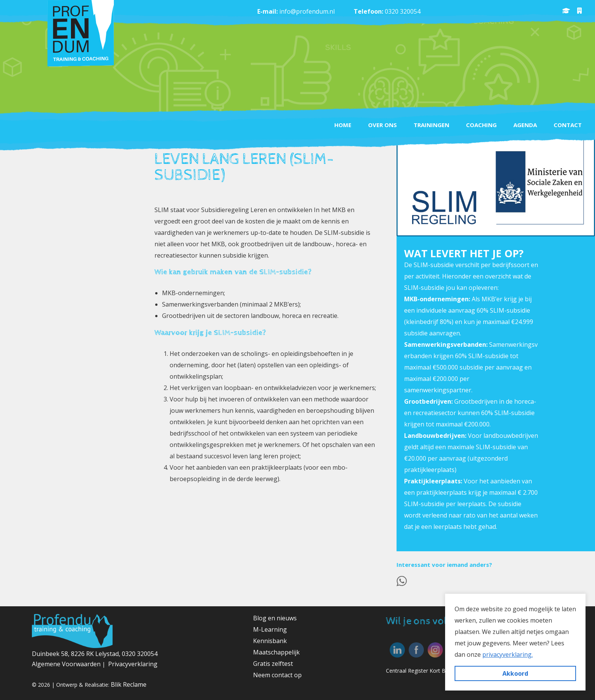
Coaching (481, 125)
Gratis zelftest (273, 664)
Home (343, 125)
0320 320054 (403, 11)
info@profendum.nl (307, 11)
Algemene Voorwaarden (67, 664)
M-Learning (270, 629)
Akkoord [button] (515, 673)
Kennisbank (270, 641)
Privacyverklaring (133, 664)
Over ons (382, 125)
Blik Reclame (129, 684)
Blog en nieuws (275, 618)
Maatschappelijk (276, 652)
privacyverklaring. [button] (508, 654)
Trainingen (431, 125)
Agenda (525, 125)
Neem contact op (277, 675)
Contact (568, 125)
